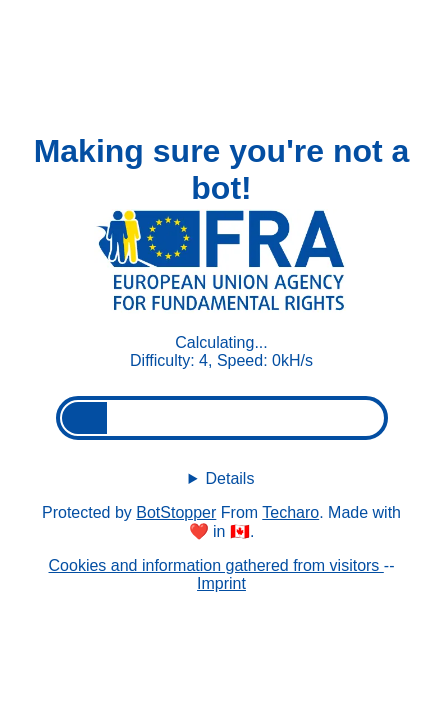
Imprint (221, 583)
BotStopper (176, 512)
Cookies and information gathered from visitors (216, 565)
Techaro (290, 512)
